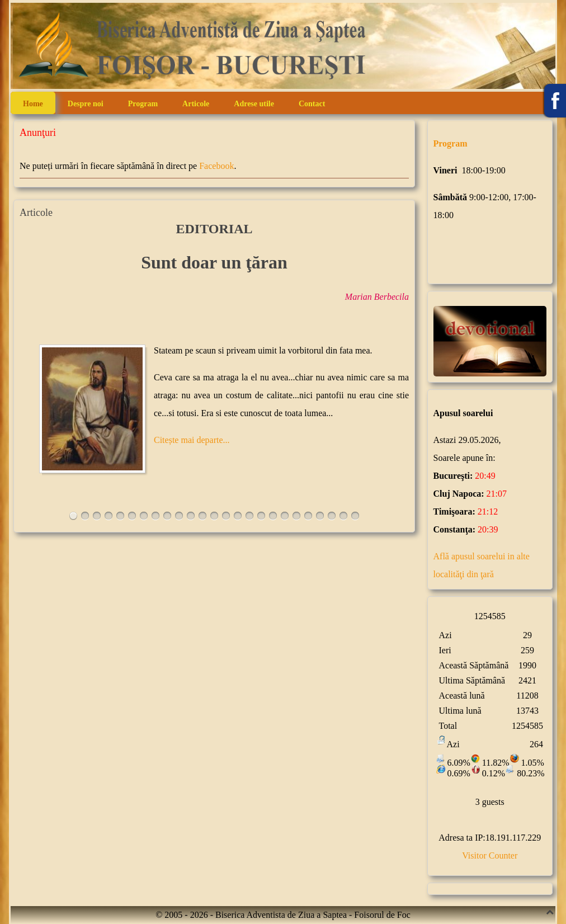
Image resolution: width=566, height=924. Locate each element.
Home (33, 104)
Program (143, 104)
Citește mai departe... (192, 440)
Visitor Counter (490, 855)
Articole (196, 104)
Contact (312, 104)
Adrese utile (254, 104)
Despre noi (86, 104)
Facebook (216, 166)
